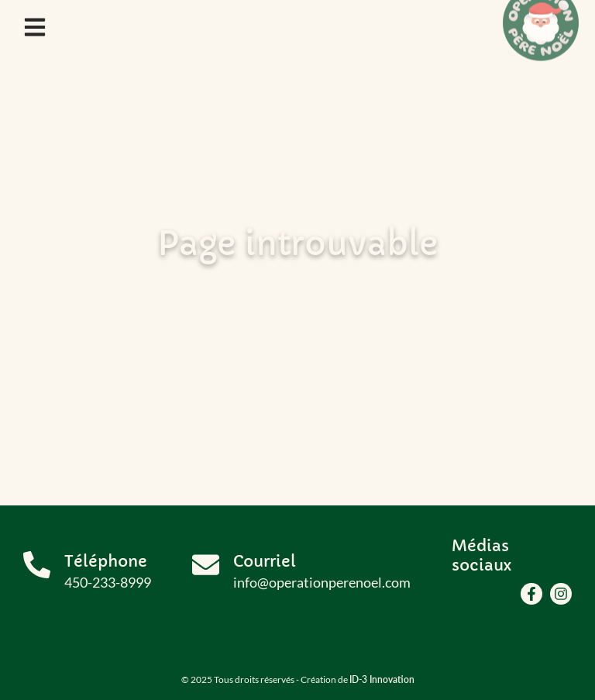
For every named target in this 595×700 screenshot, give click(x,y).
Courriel (265, 562)
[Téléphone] (37, 565)
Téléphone (106, 562)
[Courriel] (206, 565)
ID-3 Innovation (382, 679)
